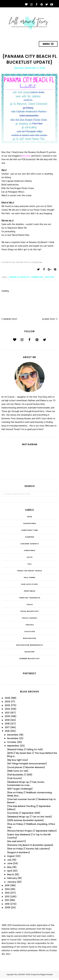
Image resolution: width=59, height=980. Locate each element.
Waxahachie (29, 638)
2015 (7, 885)
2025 (29, 517)
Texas (30, 604)
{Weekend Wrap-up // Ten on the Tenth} (29, 817)
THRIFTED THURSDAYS (29, 598)
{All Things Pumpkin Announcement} (27, 764)
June (10, 863)
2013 (7, 893)
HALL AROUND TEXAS (22, 974)
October (12, 742)
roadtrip (30, 652)
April (10, 871)
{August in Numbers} (19, 852)
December (13, 735)
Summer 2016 (37, 277)
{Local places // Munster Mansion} (26, 767)
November (13, 738)
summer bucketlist (29, 658)
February (12, 878)
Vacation (49, 277)
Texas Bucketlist (29, 611)
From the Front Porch (30, 571)
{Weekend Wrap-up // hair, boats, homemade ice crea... (26, 784)
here (23, 156)
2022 (7, 709)
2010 (7, 904)
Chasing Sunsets (30, 544)
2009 (7, 908)
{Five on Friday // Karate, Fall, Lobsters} (29, 849)
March (11, 874)
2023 (7, 705)
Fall (30, 564)
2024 (8, 702)
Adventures (30, 523)
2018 (7, 724)
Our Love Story (29, 584)
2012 (7, 897)
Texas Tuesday (29, 618)
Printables (30, 591)
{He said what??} (17, 841)
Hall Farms (29, 577)
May (9, 867)
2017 (7, 727)
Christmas (30, 550)
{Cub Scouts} (14, 778)
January (12, 882)
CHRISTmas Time (29, 530)
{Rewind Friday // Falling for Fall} (25, 749)
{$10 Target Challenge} (20, 789)
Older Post (49, 319)
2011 (7, 900)
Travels (30, 625)
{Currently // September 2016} (24, 813)
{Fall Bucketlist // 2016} (20, 775)
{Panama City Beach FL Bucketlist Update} (30, 845)
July (9, 860)
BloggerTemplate (47, 974)
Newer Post (10, 319)
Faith (30, 557)
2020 (7, 716)
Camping (30, 537)
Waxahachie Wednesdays (29, 645)
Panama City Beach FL (19, 277)
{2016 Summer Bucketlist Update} (25, 820)
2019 (7, 720)
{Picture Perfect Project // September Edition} (32, 831)
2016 (7, 731)
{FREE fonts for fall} (18, 771)
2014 (7, 889)
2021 (7, 713)
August (11, 856)
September (13, 746)
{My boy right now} (18, 760)
